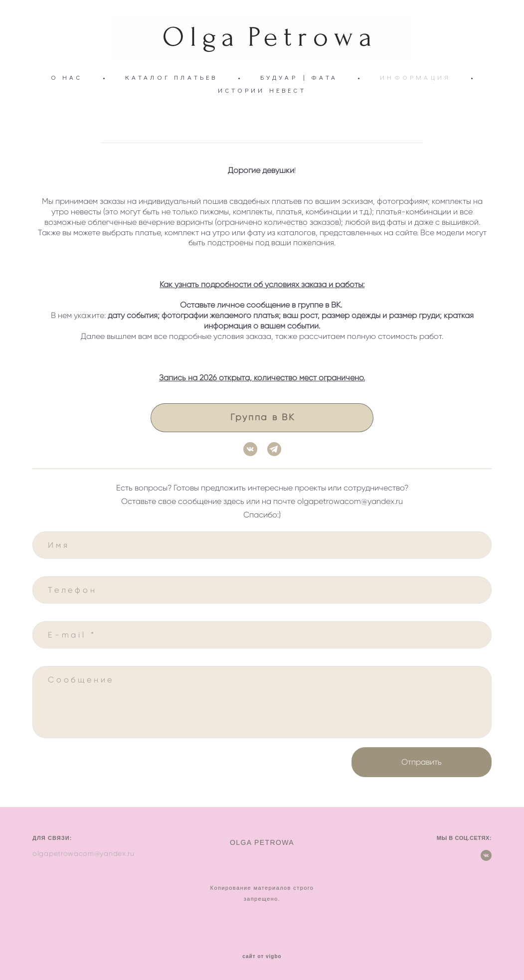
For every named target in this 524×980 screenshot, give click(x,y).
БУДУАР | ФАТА (299, 77)
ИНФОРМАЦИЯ (415, 77)
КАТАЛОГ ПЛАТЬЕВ (172, 77)
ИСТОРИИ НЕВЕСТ (262, 90)
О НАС (67, 77)
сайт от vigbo (262, 957)
